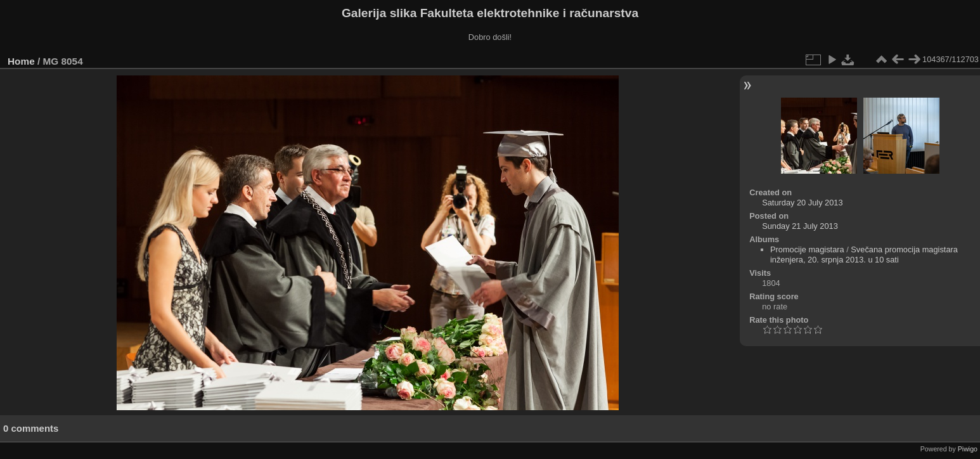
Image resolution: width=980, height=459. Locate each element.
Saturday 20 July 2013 (802, 203)
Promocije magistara (807, 249)
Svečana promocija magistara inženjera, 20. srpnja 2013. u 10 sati (864, 255)
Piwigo (968, 449)
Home (21, 61)
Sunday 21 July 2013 (800, 226)
